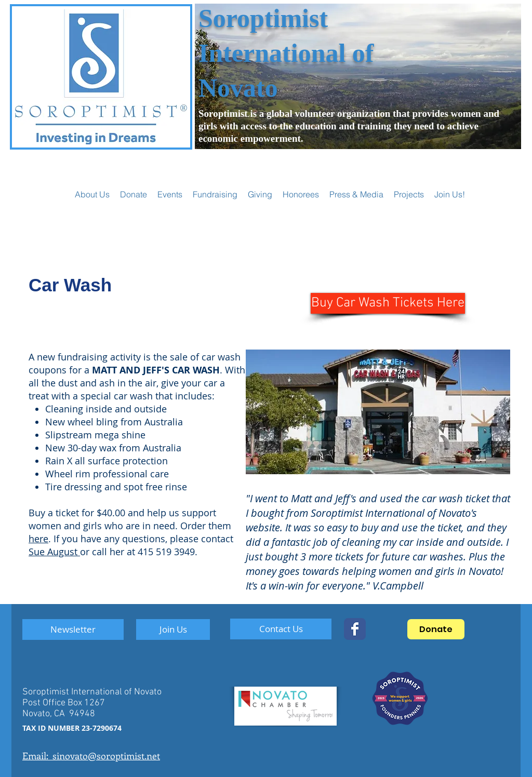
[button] (170, 194)
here (38, 539)
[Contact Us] (281, 629)
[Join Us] (173, 629)
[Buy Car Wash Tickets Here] (388, 303)
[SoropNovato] (355, 629)
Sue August (54, 552)
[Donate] (436, 629)
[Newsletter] (73, 629)
